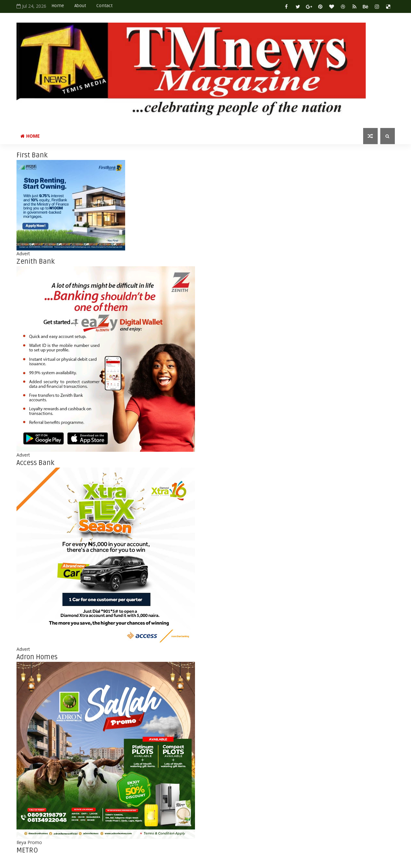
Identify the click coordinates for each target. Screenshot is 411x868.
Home (58, 6)
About (80, 6)
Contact (104, 6)
